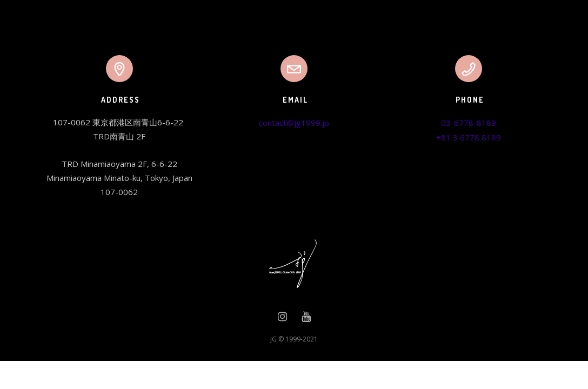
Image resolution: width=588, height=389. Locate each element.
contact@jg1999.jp (294, 123)
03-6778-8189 (469, 123)
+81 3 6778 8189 (469, 137)
